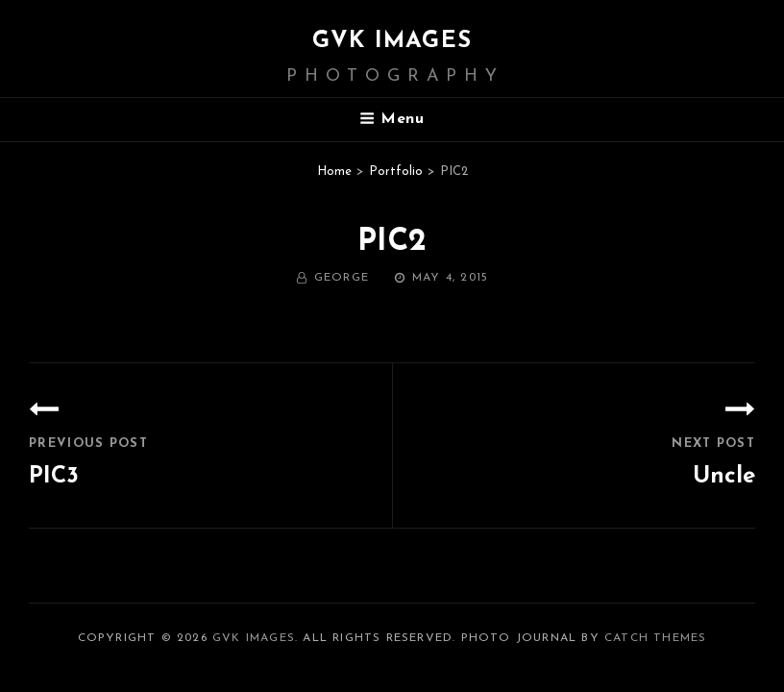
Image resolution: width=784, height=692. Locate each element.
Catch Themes (655, 638)
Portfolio (396, 172)
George (342, 278)
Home (334, 172)
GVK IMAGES (392, 41)
